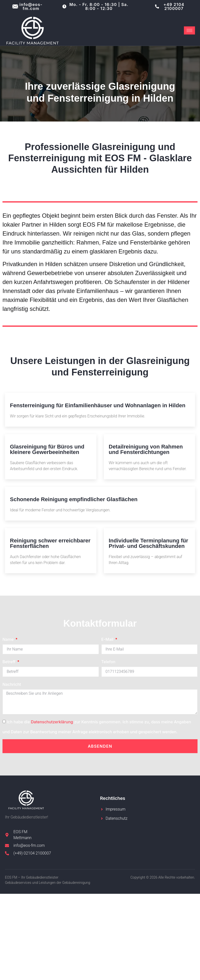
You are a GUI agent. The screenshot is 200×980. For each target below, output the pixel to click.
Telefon (108, 662)
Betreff (9, 662)
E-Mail (108, 639)
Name (9, 639)
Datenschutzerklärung (52, 722)
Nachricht (12, 684)
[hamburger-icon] (189, 30)
